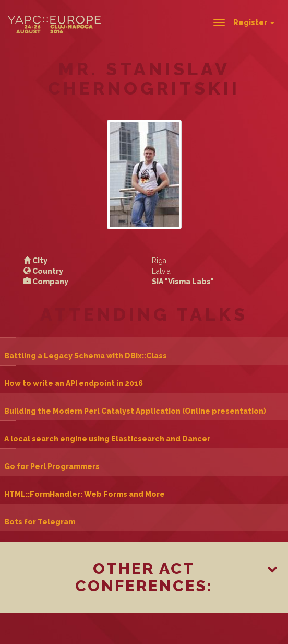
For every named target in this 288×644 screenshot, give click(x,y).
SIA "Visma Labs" (183, 282)
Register (254, 22)
